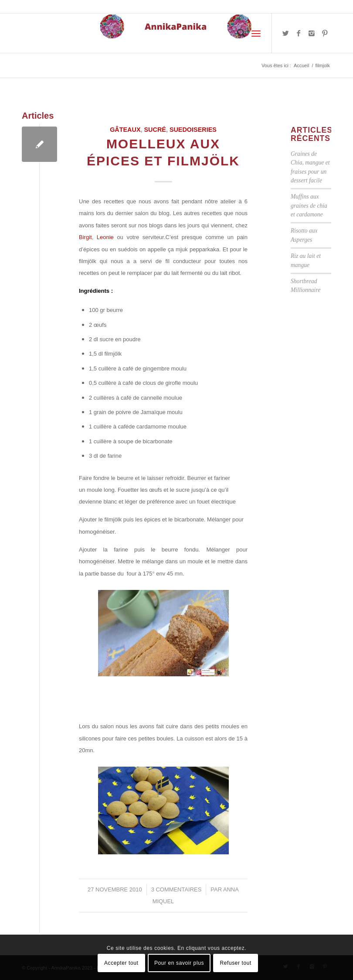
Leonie (107, 237)
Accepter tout (121, 963)
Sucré (155, 130)
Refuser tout (236, 963)
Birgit (85, 237)
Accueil (301, 65)
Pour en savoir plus (179, 963)
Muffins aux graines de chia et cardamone (309, 206)
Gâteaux (125, 130)
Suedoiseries (193, 130)
